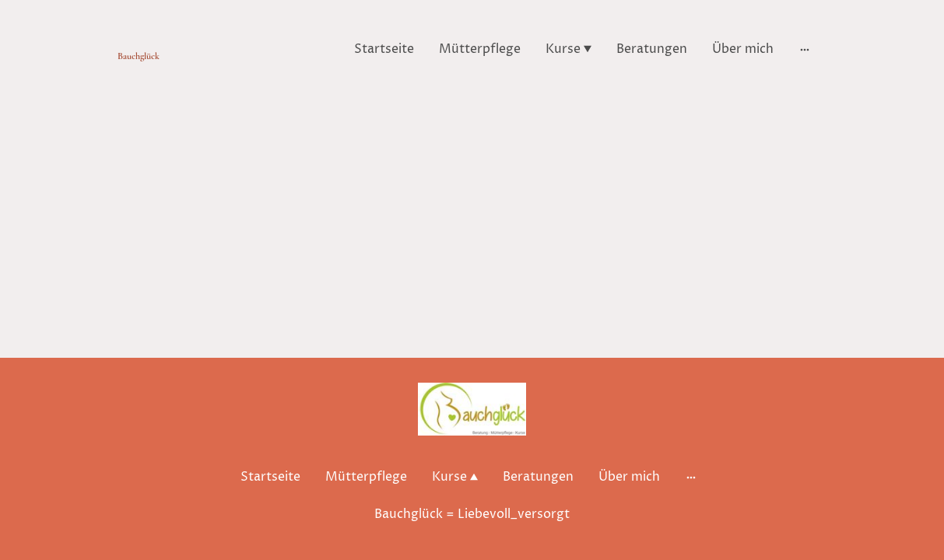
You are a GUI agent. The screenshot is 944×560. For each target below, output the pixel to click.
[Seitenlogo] (172, 49)
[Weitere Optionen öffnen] (805, 49)
